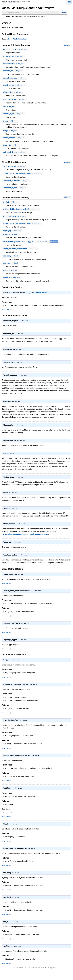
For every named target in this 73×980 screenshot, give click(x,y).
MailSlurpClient (14, 2)
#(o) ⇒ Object (11, 204)
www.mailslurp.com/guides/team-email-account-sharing (25, 541)
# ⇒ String (11, 274)
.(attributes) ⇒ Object (22, 176)
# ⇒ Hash (11, 259)
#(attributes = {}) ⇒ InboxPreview (26, 245)
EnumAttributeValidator (18, 39)
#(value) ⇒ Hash (15, 219)
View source (6, 313)
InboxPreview (41, 296)
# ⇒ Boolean (12, 281)
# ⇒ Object (15, 49)
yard (45, 977)
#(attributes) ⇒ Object (22, 226)
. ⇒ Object (15, 168)
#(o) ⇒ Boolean (12, 234)
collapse (67, 45)
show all (63, 13)
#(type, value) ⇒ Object (21, 212)
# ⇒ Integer (11, 237)
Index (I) (5, 2)
